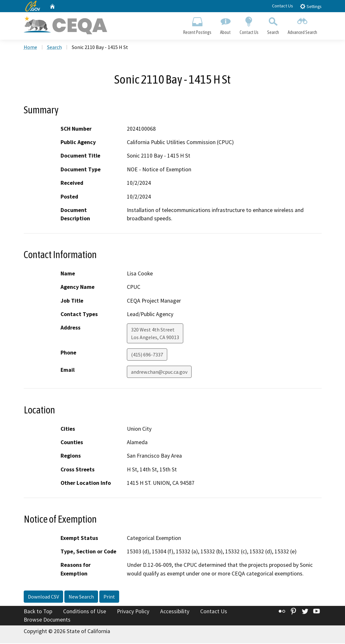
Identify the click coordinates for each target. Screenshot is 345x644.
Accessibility (175, 612)
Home (30, 48)
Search (273, 24)
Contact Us (283, 6)
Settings (311, 6)
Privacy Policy (133, 612)
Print (109, 597)
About (226, 24)
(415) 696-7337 (147, 355)
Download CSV (43, 597)
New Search (81, 597)
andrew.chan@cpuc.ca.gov (159, 372)
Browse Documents (47, 620)
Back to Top (38, 612)
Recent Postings (197, 24)
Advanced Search (302, 24)
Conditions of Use (85, 612)
